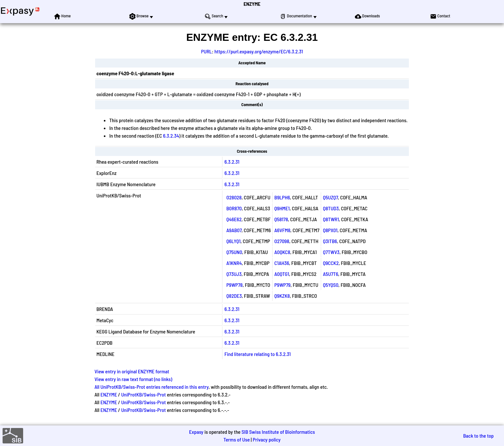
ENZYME (252, 4)
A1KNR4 (234, 263)
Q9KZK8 (282, 296)
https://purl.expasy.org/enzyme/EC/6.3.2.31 (259, 51)
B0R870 (234, 208)
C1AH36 (282, 263)
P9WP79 (283, 285)
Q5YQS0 (331, 285)
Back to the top (478, 436)
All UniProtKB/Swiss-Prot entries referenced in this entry (152, 387)
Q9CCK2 (331, 263)
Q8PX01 (330, 230)
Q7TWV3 (331, 252)
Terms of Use (237, 439)
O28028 (234, 197)
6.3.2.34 (171, 136)
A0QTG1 (282, 274)
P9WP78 (234, 285)
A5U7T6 (331, 274)
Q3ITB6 (330, 241)
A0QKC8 (282, 252)
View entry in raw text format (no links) (133, 379)
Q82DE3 (234, 296)
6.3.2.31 (232, 162)
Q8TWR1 (331, 219)
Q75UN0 (234, 252)
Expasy (196, 432)
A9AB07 (234, 230)
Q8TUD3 (331, 208)
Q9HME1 (282, 208)
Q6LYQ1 (233, 241)
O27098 (282, 241)
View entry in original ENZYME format (132, 371)
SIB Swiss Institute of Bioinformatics (278, 432)
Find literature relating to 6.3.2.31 (257, 354)
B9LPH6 (282, 197)
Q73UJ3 (234, 274)
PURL (207, 51)
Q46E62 (234, 219)
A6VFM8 (283, 230)
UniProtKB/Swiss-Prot (144, 394)
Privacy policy (267, 439)
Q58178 (281, 219)
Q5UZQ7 (331, 197)
